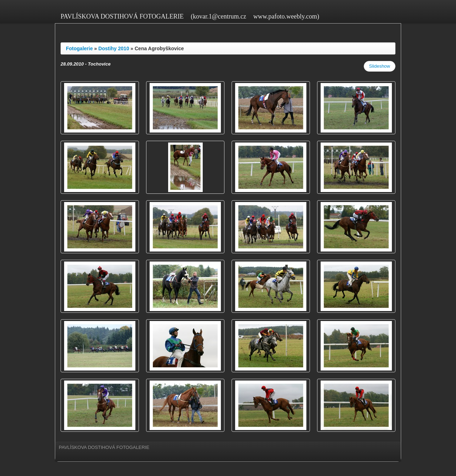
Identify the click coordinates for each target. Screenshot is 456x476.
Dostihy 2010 (114, 48)
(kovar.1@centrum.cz (218, 16)
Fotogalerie (79, 48)
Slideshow (380, 66)
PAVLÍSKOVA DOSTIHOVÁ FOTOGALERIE (122, 16)
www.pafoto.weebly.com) (286, 16)
